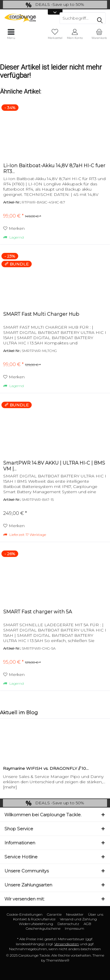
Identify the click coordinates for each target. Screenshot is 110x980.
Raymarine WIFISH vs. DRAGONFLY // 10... (46, 768)
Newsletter (75, 914)
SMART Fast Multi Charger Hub (41, 314)
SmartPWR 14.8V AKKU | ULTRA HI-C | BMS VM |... (54, 466)
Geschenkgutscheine (43, 928)
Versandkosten (67, 944)
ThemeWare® (58, 960)
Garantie (54, 914)
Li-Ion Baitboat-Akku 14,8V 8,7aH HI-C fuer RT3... (54, 169)
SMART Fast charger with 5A (38, 612)
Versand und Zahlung (78, 919)
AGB (87, 924)
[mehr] (10, 787)
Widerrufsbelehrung (36, 924)
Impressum (75, 928)
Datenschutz (68, 924)
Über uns (96, 914)
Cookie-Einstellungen (25, 914)
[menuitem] (99, 34)
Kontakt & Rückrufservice (34, 919)
